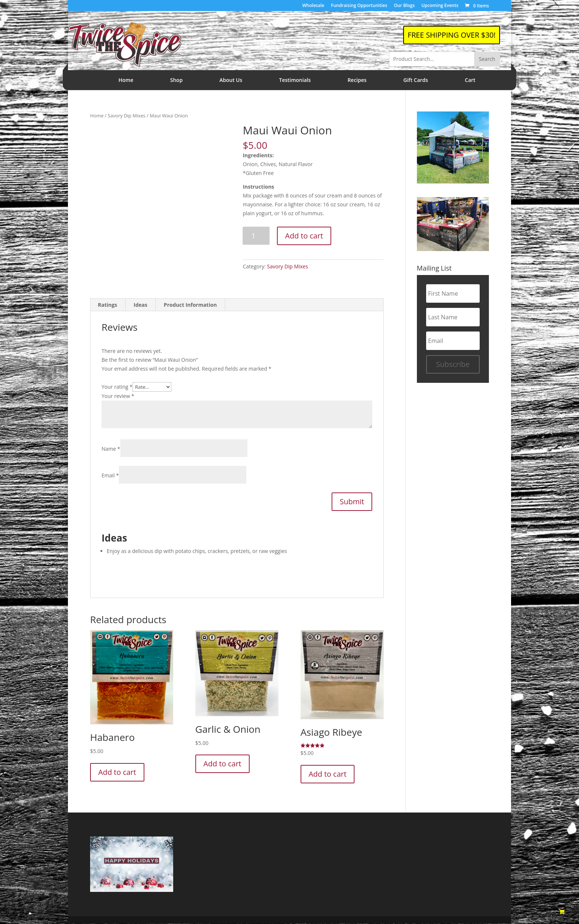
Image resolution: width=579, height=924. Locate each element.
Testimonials (295, 80)
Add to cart (304, 236)
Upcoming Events (440, 6)
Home (126, 80)
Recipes (357, 80)
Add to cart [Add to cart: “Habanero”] (117, 772)
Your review (118, 396)
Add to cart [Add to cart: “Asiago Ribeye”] (328, 774)
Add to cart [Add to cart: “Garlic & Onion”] (222, 764)
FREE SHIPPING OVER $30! (451, 35)
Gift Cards (416, 80)
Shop (177, 80)
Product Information (191, 305)
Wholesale (314, 6)
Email (110, 476)
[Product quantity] (256, 236)
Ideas (141, 305)
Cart (470, 80)
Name (111, 449)
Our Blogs (404, 6)
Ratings (107, 305)
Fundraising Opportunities (359, 6)
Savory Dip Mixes (127, 116)
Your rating (117, 387)
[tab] (108, 305)
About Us (231, 80)
